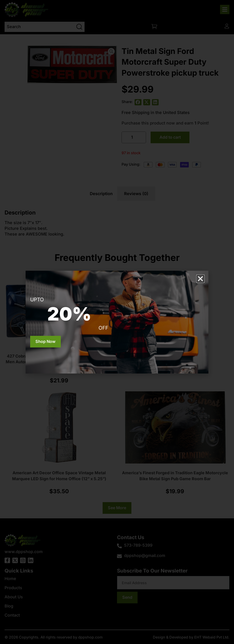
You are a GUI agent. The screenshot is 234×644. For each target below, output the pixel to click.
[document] (117, 322)
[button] (200, 279)
